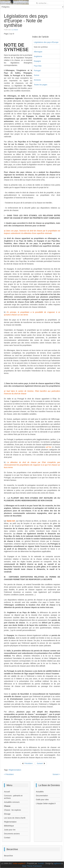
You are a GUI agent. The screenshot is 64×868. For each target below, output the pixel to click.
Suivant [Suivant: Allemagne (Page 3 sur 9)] (41, 763)
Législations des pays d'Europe (46, 42)
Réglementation (15, 770)
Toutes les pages (41, 85)
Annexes (37, 80)
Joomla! (41, 863)
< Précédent (9, 774)
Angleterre (38, 56)
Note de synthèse (41, 47)
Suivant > (56, 774)
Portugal (37, 70)
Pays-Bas (38, 66)
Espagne (37, 61)
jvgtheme (57, 863)
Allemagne (38, 52)
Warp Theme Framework (32, 866)
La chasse (15, 30)
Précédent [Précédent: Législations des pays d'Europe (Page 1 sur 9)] (27, 763)
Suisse (37, 75)
